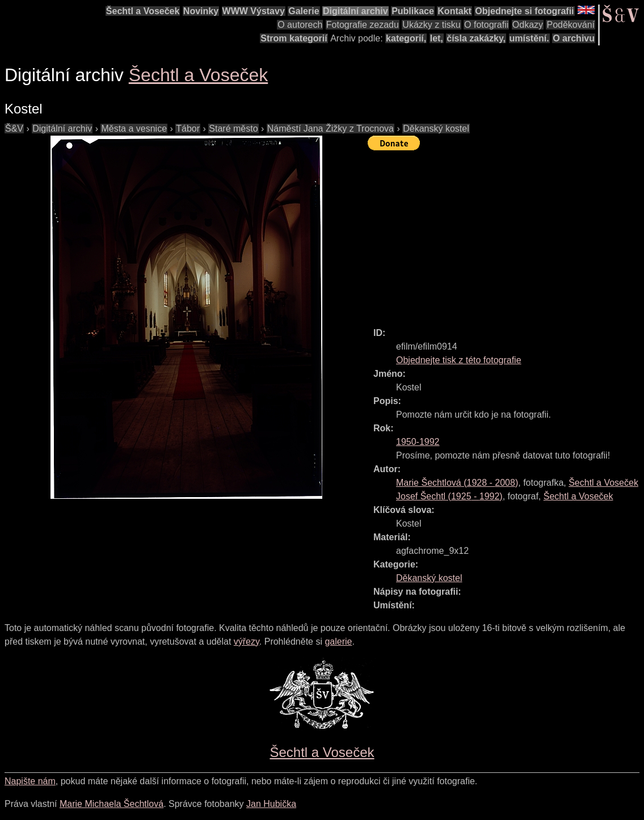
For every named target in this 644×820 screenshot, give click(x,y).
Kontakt (454, 11)
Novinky (201, 11)
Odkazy (528, 25)
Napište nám (30, 781)
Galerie (304, 11)
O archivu (574, 38)
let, (437, 38)
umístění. (529, 38)
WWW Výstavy (254, 11)
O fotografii (486, 25)
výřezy (247, 642)
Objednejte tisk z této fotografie (459, 360)
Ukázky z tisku (431, 25)
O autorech (300, 25)
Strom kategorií (294, 38)
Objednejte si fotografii (524, 11)
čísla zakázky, (476, 38)
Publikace (413, 11)
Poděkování (571, 25)
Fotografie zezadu (363, 25)
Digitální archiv (355, 11)
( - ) (457, 483)
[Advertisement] (506, 234)
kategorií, (406, 38)
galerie (338, 642)
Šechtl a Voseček (143, 11)
